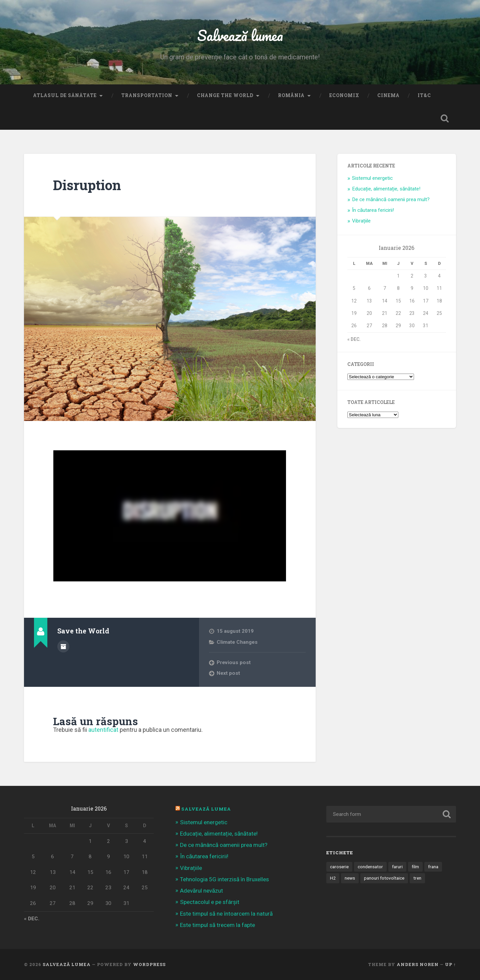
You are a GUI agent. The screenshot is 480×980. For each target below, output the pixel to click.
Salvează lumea (240, 35)
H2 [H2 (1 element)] (333, 878)
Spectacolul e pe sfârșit (210, 902)
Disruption (87, 185)
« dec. (354, 339)
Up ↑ (450, 964)
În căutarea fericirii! (373, 210)
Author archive (63, 646)
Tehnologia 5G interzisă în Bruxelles (224, 879)
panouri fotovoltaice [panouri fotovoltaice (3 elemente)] (384, 878)
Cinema (388, 95)
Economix (344, 95)
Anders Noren (418, 964)
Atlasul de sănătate (65, 95)
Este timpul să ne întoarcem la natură (226, 914)
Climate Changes (237, 642)
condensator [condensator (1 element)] (370, 867)
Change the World (225, 95)
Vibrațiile (361, 221)
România (291, 95)
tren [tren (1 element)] (417, 878)
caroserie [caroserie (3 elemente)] (339, 867)
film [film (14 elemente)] (415, 867)
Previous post (234, 662)
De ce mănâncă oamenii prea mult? (391, 199)
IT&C (424, 95)
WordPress (149, 964)
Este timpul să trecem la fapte (217, 925)
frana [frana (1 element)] (433, 867)
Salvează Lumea (206, 809)
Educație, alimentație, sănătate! (386, 189)
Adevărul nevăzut (201, 891)
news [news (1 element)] (350, 878)
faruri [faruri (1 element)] (397, 867)
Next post (228, 673)
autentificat (103, 730)
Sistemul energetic (372, 178)
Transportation (147, 95)
